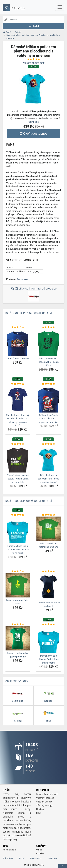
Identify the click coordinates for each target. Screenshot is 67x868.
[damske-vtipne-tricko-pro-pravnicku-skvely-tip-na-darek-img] (18, 530)
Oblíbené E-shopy (17, 681)
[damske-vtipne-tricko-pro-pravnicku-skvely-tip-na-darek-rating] (18, 515)
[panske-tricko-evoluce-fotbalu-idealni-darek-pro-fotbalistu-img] (18, 459)
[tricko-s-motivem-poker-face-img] (18, 585)
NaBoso (52, 859)
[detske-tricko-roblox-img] (18, 343)
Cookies (40, 853)
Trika (21, 859)
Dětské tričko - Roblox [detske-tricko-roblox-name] (18, 359)
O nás (39, 850)
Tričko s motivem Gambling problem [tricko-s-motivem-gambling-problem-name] (49, 545)
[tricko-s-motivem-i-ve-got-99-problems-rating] (18, 625)
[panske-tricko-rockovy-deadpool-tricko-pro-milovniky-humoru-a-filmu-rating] (18, 384)
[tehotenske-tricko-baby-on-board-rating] (49, 572)
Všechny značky (44, 802)
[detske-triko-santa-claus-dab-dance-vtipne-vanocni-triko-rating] (49, 384)
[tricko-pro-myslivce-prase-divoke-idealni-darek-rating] (49, 327)
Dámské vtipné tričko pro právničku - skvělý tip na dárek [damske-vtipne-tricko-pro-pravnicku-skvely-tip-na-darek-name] (18, 549)
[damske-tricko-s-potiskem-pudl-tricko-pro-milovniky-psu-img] (49, 459)
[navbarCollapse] (60, 7)
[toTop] (63, 866)
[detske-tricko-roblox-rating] (18, 327)
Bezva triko (22, 279)
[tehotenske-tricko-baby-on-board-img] (49, 587)
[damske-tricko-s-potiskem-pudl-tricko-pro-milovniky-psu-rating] (49, 444)
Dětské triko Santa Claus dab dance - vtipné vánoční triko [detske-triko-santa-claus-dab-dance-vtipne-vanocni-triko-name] (49, 419)
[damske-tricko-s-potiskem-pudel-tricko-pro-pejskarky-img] (49, 640)
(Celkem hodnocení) (34, 63)
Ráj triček (8, 859)
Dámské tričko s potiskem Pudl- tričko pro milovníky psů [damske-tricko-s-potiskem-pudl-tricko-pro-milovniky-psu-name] (48, 479)
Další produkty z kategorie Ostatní (29, 313)
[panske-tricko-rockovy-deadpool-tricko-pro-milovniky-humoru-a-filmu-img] (18, 399)
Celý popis (34, 122)
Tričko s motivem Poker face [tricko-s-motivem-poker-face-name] (18, 602)
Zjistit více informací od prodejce (33, 294)
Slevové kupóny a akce (47, 794)
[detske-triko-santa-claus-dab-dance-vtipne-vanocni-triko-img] (49, 399)
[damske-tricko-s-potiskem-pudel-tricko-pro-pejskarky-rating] (49, 625)
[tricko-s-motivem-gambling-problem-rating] (49, 515)
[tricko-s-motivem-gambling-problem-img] (49, 529)
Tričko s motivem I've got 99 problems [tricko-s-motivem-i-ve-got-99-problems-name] (18, 655)
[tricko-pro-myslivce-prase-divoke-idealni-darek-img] (49, 343)
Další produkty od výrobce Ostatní (29, 501)
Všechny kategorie (45, 798)
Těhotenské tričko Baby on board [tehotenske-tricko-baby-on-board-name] (48, 604)
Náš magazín (9, 850)
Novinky (40, 809)
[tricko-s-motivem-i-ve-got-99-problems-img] (18, 638)
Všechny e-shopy (44, 806)
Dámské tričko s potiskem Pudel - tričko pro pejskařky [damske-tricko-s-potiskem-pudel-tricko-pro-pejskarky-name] (48, 659)
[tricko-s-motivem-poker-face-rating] (18, 572)
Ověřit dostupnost (33, 133)
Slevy (39, 813)
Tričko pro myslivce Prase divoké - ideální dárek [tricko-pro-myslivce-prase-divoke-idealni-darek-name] (48, 362)
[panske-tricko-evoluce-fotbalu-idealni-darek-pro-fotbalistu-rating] (18, 444)
